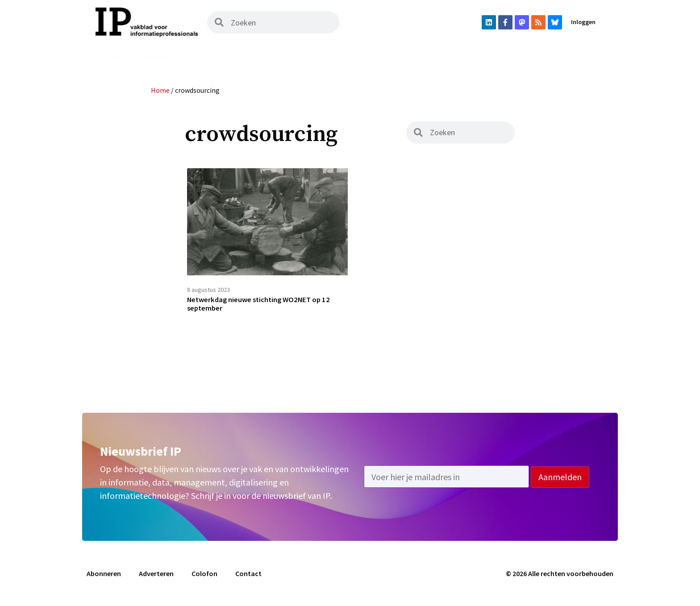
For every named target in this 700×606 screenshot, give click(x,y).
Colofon (204, 578)
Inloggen (583, 22)
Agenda (463, 57)
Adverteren (574, 57)
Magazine (204, 57)
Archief (253, 57)
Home (115, 57)
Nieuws (156, 57)
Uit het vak (355, 57)
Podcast (301, 57)
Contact (248, 578)
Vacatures (412, 57)
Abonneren (515, 57)
